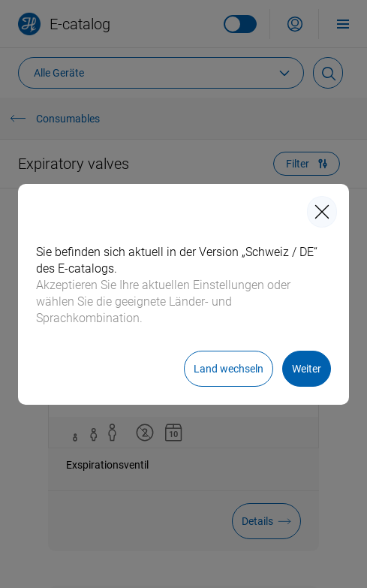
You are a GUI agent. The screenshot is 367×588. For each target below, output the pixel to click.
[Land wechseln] (229, 369)
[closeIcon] (322, 212)
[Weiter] (307, 369)
